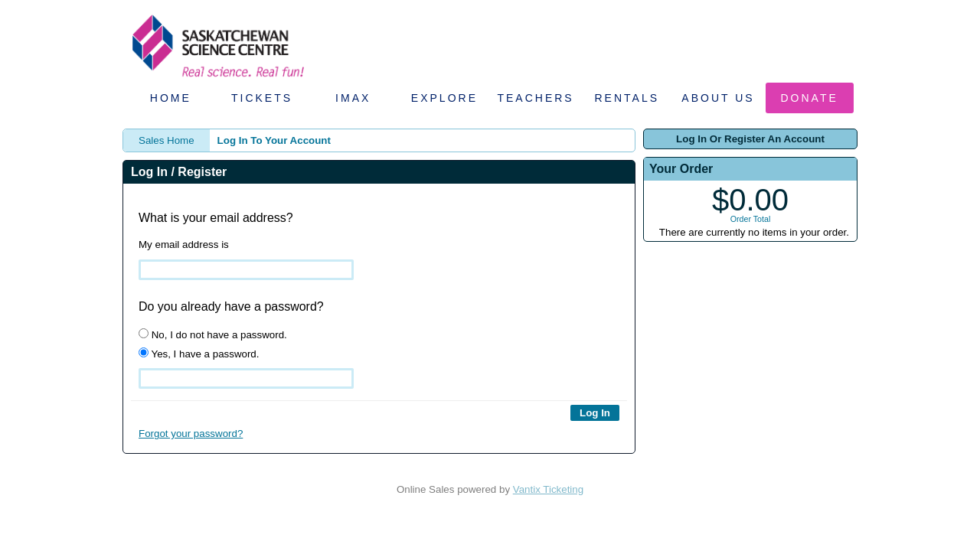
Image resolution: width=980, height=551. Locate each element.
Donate (810, 98)
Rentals (627, 98)
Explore (444, 98)
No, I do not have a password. (213, 334)
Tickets (262, 98)
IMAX (353, 98)
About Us (718, 98)
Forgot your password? (191, 434)
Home (171, 98)
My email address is (184, 245)
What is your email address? (216, 218)
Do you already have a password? (231, 306)
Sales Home (167, 140)
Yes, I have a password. (199, 354)
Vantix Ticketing (548, 489)
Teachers (535, 98)
